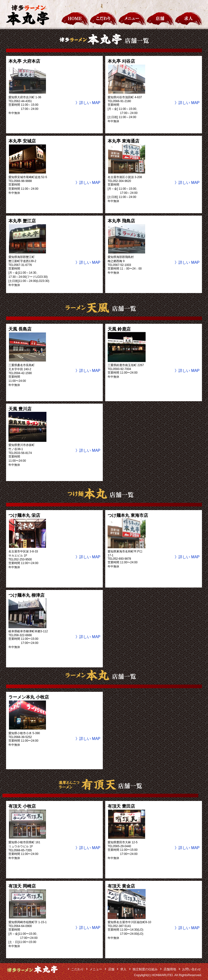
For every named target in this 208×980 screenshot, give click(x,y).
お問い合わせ (192, 969)
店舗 (111, 969)
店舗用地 (170, 969)
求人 (123, 969)
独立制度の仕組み (145, 969)
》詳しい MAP (88, 103)
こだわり (77, 969)
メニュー (96, 969)
